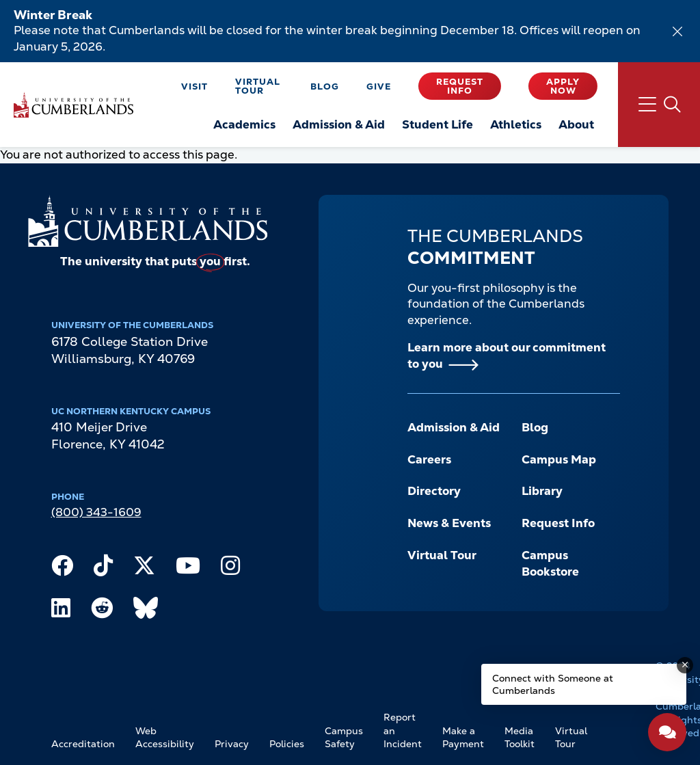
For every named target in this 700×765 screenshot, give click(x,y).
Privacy (232, 744)
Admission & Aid (454, 427)
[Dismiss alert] (677, 31)
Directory (434, 491)
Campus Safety (344, 738)
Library (542, 491)
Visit (194, 86)
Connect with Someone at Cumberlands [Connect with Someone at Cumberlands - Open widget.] (553, 684)
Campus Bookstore (550, 563)
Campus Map (559, 459)
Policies (287, 744)
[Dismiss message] (685, 665)
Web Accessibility (165, 738)
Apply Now (563, 86)
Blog (325, 86)
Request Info (460, 86)
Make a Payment (463, 738)
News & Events (449, 523)
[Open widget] (667, 732)
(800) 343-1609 (96, 512)
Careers (429, 459)
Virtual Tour (258, 86)
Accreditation (83, 744)
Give (379, 86)
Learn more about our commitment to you (507, 355)
